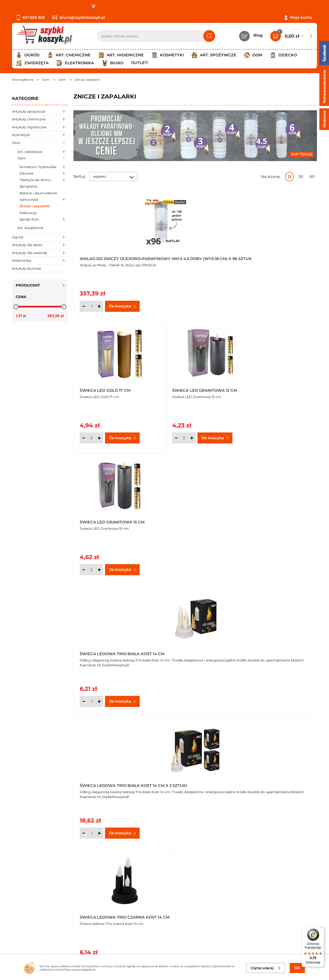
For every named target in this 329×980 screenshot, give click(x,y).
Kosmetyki (40, 135)
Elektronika (40, 260)
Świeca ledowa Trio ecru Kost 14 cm (192, 518)
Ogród (40, 237)
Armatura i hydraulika (43, 167)
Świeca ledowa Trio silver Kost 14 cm (276, 649)
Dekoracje (28, 213)
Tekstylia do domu (43, 180)
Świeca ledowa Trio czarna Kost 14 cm (112, 518)
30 (301, 177)
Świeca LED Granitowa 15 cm (112, 389)
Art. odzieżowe (43, 152)
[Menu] (321, 929)
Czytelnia (121, 904)
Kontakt (120, 890)
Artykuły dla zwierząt (40, 253)
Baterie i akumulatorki (38, 193)
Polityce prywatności (242, 933)
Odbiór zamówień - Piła (34, 917)
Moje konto (301, 17)
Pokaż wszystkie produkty (287, 724)
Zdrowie (43, 173)
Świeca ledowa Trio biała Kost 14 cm (192, 388)
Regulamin (23, 897)
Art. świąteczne (30, 228)
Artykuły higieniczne (40, 127)
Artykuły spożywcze (40, 111)
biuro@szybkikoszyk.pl (79, 17)
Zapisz (288, 891)
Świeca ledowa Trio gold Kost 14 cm (109, 649)
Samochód (43, 200)
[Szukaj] (209, 36)
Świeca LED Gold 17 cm (188, 259)
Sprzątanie (28, 186)
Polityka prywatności (32, 904)
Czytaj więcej (266, 968)
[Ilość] (92, 306)
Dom (40, 143)
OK (297, 968)
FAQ (16, 930)
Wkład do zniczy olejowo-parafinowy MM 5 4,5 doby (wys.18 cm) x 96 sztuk (111, 257)
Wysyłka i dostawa (30, 910)
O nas (17, 890)
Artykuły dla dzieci (40, 245)
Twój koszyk (123, 897)
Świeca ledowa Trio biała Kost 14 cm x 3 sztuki (274, 388)
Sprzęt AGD (43, 219)
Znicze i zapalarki (35, 206)
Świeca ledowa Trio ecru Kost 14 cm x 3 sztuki (274, 518)
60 (312, 177)
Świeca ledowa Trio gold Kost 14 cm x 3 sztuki (192, 649)
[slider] (16, 307)
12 (289, 177)
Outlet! (140, 63)
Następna (244, 724)
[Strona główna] (23, 80)
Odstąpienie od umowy (35, 923)
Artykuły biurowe (26, 268)
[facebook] (163, 951)
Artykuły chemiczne (40, 119)
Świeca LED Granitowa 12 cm (277, 259)
